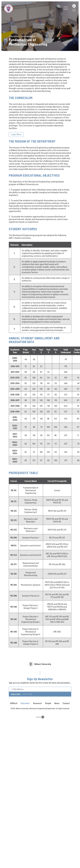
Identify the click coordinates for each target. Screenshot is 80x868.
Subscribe (16, 703)
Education (14, 36)
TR (74, 10)
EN (74, 6)
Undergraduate (28, 36)
